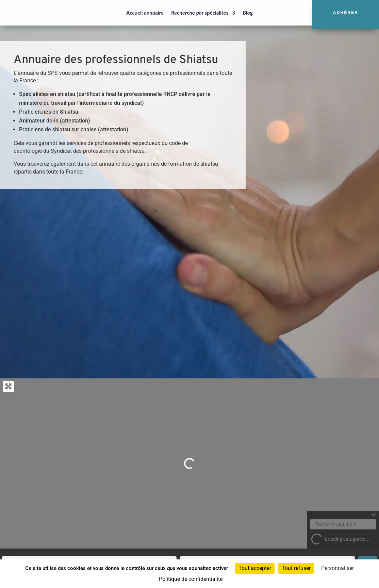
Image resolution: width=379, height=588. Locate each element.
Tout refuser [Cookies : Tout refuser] (296, 568)
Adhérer (346, 13)
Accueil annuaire (145, 13)
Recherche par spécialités (200, 13)
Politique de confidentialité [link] (191, 579)
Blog (248, 13)
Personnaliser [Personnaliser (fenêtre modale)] (337, 568)
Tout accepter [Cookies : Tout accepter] (255, 568)
